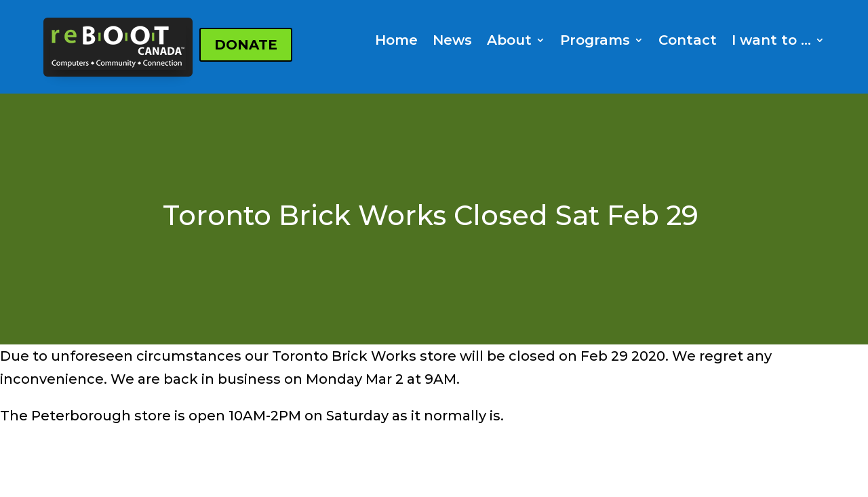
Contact (688, 42)
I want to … (771, 42)
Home (396, 42)
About (509, 42)
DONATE (246, 45)
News (452, 42)
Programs (595, 42)
